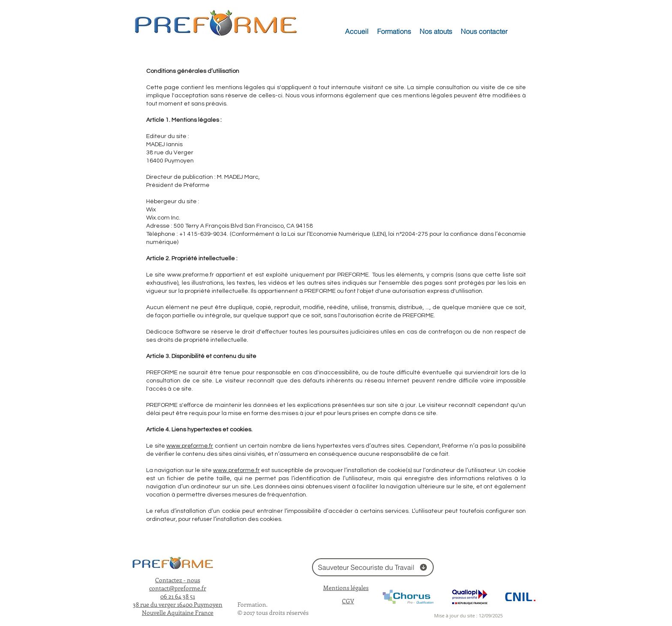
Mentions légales (346, 588)
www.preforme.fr (190, 275)
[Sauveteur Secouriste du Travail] (373, 567)
